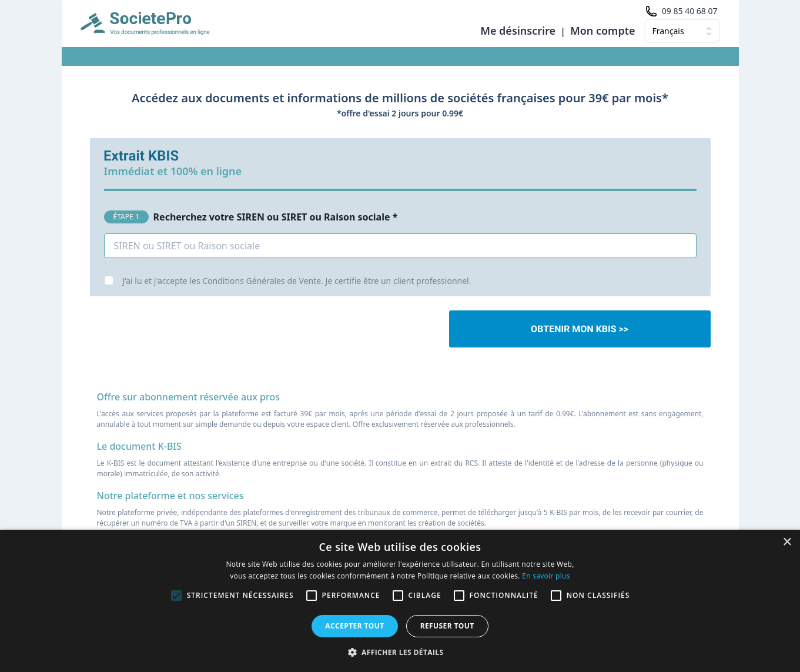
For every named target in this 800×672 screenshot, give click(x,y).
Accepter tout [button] (354, 626)
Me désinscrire (518, 31)
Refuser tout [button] (447, 626)
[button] (400, 652)
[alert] (400, 601)
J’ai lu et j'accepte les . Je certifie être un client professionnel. (297, 281)
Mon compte (603, 31)
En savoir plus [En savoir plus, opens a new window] (546, 576)
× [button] (787, 542)
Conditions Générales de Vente (262, 281)
